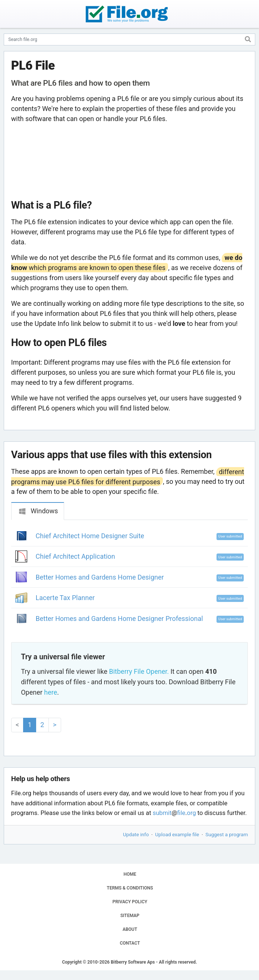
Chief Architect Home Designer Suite (90, 536)
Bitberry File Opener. (139, 671)
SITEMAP (130, 916)
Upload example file (177, 834)
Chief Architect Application (75, 556)
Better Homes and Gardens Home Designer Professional (119, 619)
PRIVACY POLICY (130, 902)
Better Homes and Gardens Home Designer (100, 577)
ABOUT (130, 929)
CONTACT (130, 943)
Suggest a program (227, 834)
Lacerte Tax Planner (65, 598)
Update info (136, 834)
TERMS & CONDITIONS (130, 888)
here (50, 692)
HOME (130, 874)
